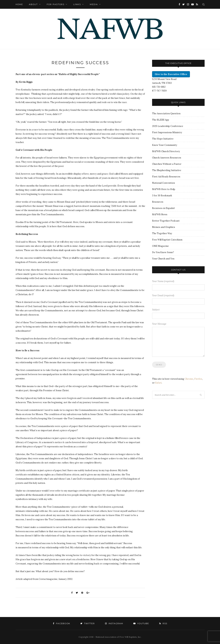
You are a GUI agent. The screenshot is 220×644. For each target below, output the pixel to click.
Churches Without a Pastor (167, 164)
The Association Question (166, 113)
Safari (158, 383)
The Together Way (162, 233)
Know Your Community (165, 145)
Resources (158, 202)
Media (94, 4)
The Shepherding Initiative (167, 170)
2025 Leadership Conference (168, 126)
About (33, 4)
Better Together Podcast (166, 221)
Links (77, 4)
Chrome (189, 379)
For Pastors (56, 4)
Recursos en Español (163, 208)
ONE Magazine (160, 246)
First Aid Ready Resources (166, 177)
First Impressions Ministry (167, 132)
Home (19, 4)
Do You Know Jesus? (163, 252)
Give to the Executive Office (171, 74)
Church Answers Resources (167, 158)
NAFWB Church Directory (166, 151)
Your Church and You (163, 259)
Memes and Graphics (164, 227)
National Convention (163, 183)
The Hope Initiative (163, 139)
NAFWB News (160, 214)
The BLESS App (161, 120)
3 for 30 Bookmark (162, 196)
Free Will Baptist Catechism (167, 240)
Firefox (198, 379)
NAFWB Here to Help (164, 189)
